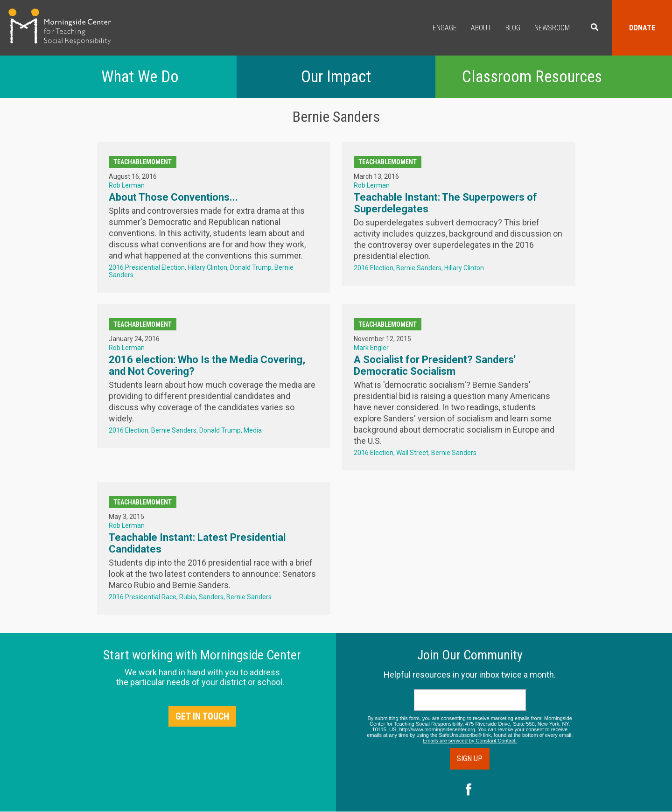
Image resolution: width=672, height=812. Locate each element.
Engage (445, 28)
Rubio (188, 597)
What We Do (140, 77)
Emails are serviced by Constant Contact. (470, 741)
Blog (513, 28)
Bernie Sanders (419, 268)
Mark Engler (371, 348)
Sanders (211, 597)
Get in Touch (202, 716)
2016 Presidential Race (143, 597)
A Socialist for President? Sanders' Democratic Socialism (435, 365)
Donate (642, 28)
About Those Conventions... (173, 197)
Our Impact (336, 77)
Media (253, 430)
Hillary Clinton (207, 267)
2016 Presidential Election (147, 267)
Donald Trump (251, 267)
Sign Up (470, 759)
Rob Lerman (127, 185)
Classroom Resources (532, 77)
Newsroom (552, 28)
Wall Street (412, 453)
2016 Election (374, 268)
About (481, 28)
